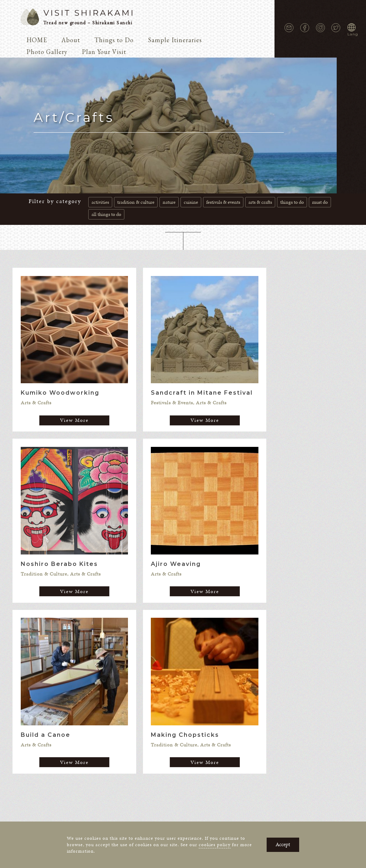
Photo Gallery (47, 52)
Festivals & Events (223, 202)
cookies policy (215, 845)
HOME (37, 40)
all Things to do (106, 214)
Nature (169, 202)
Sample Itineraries (175, 40)
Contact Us (125, 706)
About (71, 40)
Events (314, 695)
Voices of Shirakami (108, 695)
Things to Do (114, 40)
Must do (320, 202)
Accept (283, 844)
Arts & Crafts (260, 202)
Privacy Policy (161, 706)
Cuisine (191, 202)
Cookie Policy (201, 706)
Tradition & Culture (136, 202)
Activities (100, 202)
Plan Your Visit (104, 52)
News (72, 695)
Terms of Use (239, 706)
